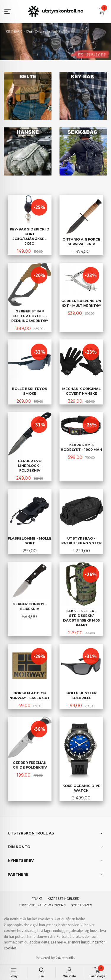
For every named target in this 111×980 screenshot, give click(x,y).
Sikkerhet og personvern (42, 904)
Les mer (57, 942)
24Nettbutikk (66, 957)
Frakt (37, 898)
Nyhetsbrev (81, 904)
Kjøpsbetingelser (63, 898)
